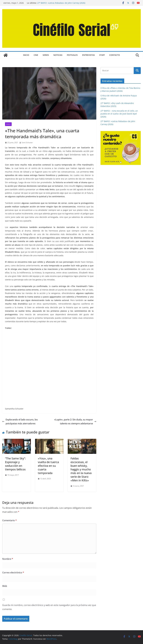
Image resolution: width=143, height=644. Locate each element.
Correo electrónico (13, 573)
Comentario (9, 520)
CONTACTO (115, 55)
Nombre (8, 559)
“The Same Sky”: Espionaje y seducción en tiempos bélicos (15, 464)
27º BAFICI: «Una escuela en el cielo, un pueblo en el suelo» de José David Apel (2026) (119, 114)
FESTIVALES (72, 55)
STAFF (102, 55)
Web (5, 586)
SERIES (46, 55)
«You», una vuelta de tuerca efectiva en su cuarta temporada (48, 466)
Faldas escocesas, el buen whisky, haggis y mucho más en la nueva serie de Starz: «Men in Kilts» (81, 469)
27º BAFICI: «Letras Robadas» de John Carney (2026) (61, 3)
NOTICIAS (58, 55)
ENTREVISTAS (88, 55)
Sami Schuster (27, 142)
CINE (36, 55)
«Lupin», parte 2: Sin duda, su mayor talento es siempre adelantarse (75, 422)
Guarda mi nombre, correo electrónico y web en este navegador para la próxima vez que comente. (49, 607)
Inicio (26, 55)
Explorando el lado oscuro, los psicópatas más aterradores (20, 422)
